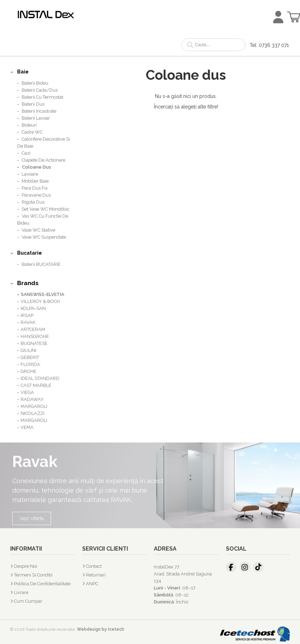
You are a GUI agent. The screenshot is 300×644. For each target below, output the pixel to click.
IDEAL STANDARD (40, 378)
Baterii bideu (35, 83)
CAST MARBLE (36, 385)
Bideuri (29, 125)
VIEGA (27, 392)
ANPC (92, 584)
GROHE (28, 371)
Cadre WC (32, 132)
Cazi (26, 153)
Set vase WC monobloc (46, 209)
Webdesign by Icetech (101, 629)
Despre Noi (26, 566)
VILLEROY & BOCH (40, 301)
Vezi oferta (32, 518)
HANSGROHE (35, 336)
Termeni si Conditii (33, 575)
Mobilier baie (35, 181)
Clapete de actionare (44, 160)
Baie (23, 72)
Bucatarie (30, 253)
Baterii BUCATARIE (41, 264)
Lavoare (30, 174)
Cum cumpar (28, 601)
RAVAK (28, 322)
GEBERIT (30, 357)
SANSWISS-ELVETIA (43, 294)
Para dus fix (35, 188)
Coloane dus (37, 167)
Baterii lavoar (36, 118)
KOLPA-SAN (33, 308)
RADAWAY (32, 399)
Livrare (21, 592)
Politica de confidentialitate (42, 584)
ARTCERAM (33, 329)
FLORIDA (30, 364)
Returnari (96, 575)
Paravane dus (36, 195)
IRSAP (27, 315)
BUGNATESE (34, 343)
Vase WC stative (38, 230)
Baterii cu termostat (42, 97)
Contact (94, 566)
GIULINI (28, 350)
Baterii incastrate (39, 111)
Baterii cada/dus (40, 90)
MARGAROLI (34, 406)
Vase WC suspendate (44, 237)
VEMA (27, 427)
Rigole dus (33, 202)
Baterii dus (33, 104)
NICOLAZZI (33, 413)
